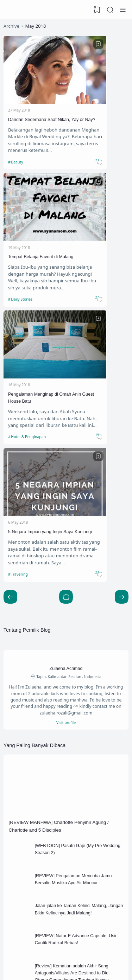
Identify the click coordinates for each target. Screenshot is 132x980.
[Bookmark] (56, 45)
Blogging (87, 777)
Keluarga (87, 800)
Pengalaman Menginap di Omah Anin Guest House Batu (33, 218)
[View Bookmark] (96, 10)
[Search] (109, 10)
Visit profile (66, 420)
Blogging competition (40, 788)
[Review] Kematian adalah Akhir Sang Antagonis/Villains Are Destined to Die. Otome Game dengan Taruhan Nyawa (80, 692)
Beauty (18, 140)
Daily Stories (88, 140)
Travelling (85, 256)
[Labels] (66, 811)
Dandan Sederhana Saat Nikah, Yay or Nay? (29, 102)
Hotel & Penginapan (31, 256)
